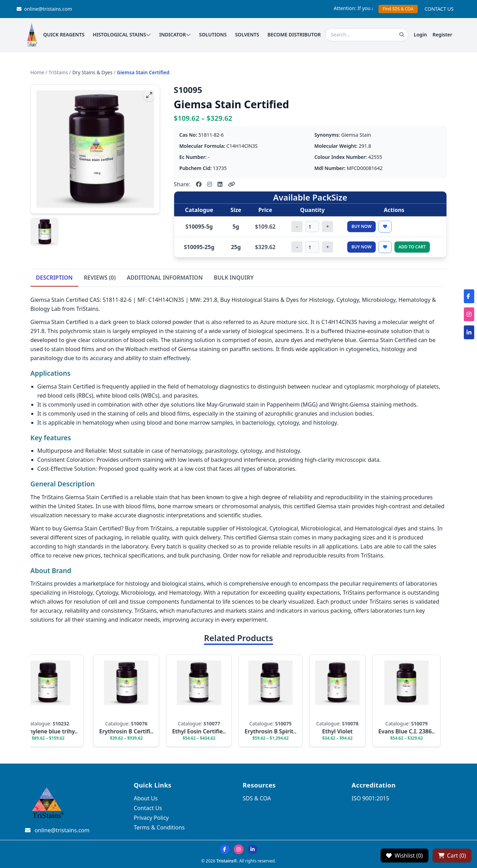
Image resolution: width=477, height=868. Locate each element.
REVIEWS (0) (100, 278)
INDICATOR (175, 35)
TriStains (58, 72)
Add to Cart (412, 247)
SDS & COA (257, 798)
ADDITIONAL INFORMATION (165, 278)
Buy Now (361, 226)
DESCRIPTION (54, 278)
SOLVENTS (247, 35)
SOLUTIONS (213, 35)
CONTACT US (439, 9)
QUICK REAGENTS (64, 35)
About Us (146, 798)
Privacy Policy (151, 818)
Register (442, 35)
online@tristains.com (45, 9)
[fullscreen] (149, 95)
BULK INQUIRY (234, 278)
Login (420, 35)
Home (37, 72)
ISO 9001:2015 (370, 798)
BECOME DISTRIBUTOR (294, 35)
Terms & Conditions (159, 827)
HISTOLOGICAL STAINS (122, 35)
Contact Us (148, 808)
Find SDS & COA (398, 9)
